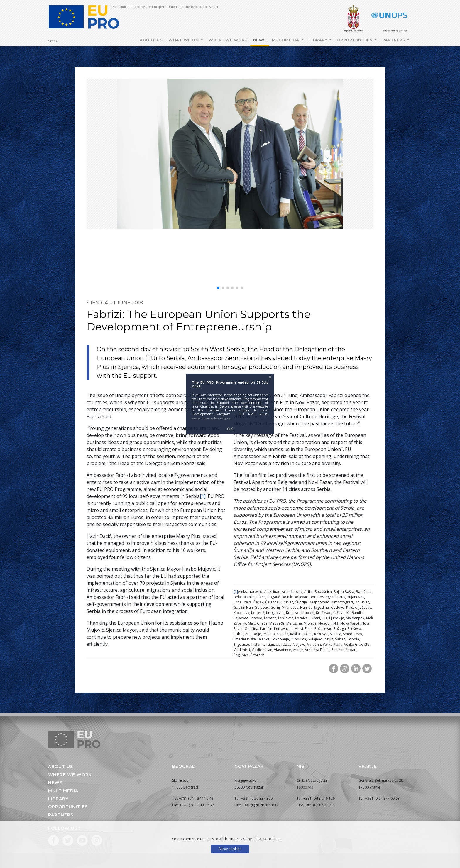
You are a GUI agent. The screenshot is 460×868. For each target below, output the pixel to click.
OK (230, 429)
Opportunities (355, 40)
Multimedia (286, 40)
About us (61, 767)
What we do (184, 40)
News (260, 40)
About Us (151, 40)
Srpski (53, 41)
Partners (394, 40)
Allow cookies (230, 849)
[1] (203, 496)
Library (319, 40)
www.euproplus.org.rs (211, 418)
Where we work (228, 40)
